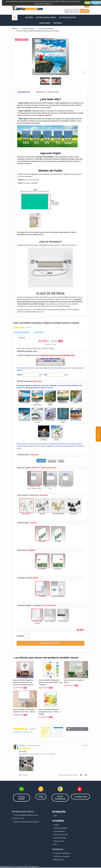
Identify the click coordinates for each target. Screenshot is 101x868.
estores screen (59, 841)
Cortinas (57, 23)
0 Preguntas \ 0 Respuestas (23, 732)
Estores (29, 17)
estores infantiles (60, 838)
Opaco (61, 461)
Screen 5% (52, 461)
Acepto (87, 3)
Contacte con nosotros (62, 856)
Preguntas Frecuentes (22, 332)
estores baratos (59, 831)
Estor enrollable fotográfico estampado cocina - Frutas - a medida (50, 712)
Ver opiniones (40, 332)
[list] (54, 764)
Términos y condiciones (62, 853)
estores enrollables (60, 828)
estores (56, 825)
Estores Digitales (67, 17)
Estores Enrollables (46, 17)
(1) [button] (51, 728)
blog (55, 844)
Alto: (46, 375)
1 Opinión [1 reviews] (28, 327)
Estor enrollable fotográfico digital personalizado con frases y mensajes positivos (23, 682)
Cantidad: (20, 636)
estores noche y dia (61, 835)
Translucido (41, 461)
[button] (77, 729)
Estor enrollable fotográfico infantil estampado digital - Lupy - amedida (50, 682)
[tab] (51, 92)
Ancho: (20, 375)
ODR (55, 816)
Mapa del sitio (59, 860)
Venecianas (45, 23)
